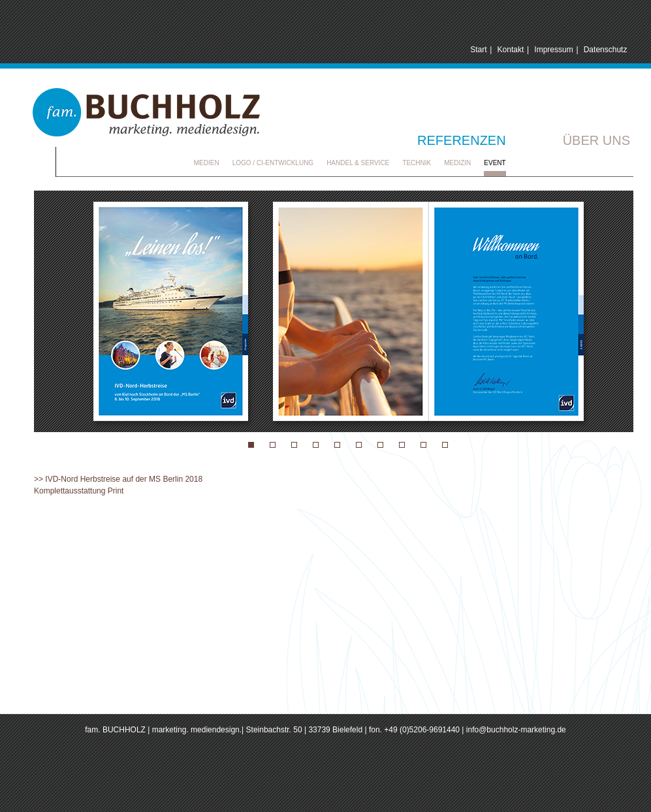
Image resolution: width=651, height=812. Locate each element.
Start (478, 50)
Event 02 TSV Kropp (380, 445)
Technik (417, 163)
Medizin (457, 163)
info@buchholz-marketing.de (516, 730)
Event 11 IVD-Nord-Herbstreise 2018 (251, 445)
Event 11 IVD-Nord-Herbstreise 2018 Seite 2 (273, 445)
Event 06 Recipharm (402, 445)
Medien (207, 163)
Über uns (596, 140)
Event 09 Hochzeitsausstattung (316, 445)
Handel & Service (358, 163)
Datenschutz (606, 50)
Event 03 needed (359, 445)
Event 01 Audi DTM (294, 445)
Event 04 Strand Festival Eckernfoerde (445, 445)
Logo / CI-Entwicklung (273, 163)
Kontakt (511, 50)
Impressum (553, 50)
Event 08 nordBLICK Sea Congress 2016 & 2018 (337, 445)
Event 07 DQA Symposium (423, 445)
